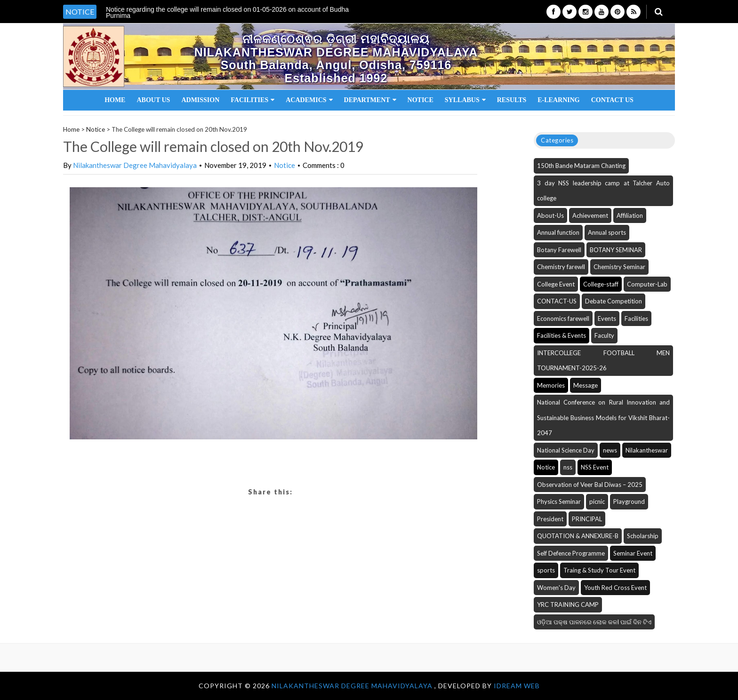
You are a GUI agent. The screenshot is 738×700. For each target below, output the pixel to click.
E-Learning (558, 100)
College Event (556, 284)
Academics (309, 100)
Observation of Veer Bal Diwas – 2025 (590, 485)
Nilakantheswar (647, 450)
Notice (421, 100)
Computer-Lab (647, 284)
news (610, 450)
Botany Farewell (559, 250)
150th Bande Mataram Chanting (581, 166)
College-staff (601, 284)
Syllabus (465, 100)
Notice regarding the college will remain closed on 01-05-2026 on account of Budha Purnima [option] (227, 12)
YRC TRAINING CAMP (568, 605)
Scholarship (643, 536)
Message (586, 385)
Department (370, 100)
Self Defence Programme (571, 553)
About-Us (550, 215)
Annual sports (607, 232)
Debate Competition (614, 301)
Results (512, 100)
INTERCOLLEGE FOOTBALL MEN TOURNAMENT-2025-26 (603, 361)
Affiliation (630, 215)
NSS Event (595, 467)
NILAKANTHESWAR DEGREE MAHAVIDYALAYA (353, 686)
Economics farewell (563, 318)
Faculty (604, 335)
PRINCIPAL (587, 519)
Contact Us (612, 100)
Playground (629, 501)
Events (607, 318)
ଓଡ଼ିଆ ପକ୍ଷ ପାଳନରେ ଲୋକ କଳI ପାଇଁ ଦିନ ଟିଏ (594, 622)
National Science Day (566, 450)
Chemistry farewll (561, 267)
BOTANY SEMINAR (616, 250)
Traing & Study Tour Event (599, 570)
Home (115, 100)
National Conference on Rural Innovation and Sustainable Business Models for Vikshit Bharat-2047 (603, 418)
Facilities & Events (562, 335)
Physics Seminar (559, 501)
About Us (153, 100)
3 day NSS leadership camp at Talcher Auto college (603, 191)
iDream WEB (517, 686)
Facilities (253, 100)
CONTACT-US (557, 301)
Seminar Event (633, 553)
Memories (551, 385)
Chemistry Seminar (619, 267)
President (550, 519)
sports (546, 570)
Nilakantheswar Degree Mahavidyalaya (135, 165)
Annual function (558, 232)
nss (568, 467)
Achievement (590, 215)
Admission (200, 100)
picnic (597, 501)
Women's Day (556, 588)
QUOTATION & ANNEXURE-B (578, 536)
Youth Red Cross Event (615, 588)
